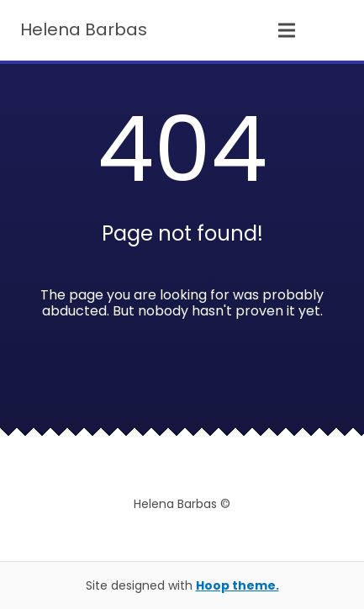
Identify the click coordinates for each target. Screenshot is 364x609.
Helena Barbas (84, 29)
